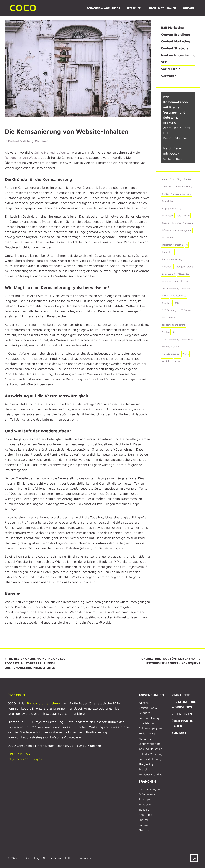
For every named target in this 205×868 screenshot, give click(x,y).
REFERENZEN (182, 714)
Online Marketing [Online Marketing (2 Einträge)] (171, 288)
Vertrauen (42, 141)
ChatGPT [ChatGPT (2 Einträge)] (167, 186)
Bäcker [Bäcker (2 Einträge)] (188, 179)
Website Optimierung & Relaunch (148, 708)
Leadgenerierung (150, 744)
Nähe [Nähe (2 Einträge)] (188, 281)
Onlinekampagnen (150, 728)
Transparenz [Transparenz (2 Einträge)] (188, 339)
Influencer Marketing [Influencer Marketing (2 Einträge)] (182, 223)
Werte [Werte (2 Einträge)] (186, 354)
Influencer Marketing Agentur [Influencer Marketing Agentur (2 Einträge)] (177, 230)
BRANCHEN (147, 781)
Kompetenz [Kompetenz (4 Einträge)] (168, 252)
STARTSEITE (181, 695)
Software (144, 825)
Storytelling (146, 764)
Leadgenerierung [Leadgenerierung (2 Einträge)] (184, 267)
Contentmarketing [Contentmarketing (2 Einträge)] (183, 186)
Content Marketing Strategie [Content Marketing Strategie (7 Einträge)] (176, 194)
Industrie (144, 810)
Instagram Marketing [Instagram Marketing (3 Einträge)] (172, 245)
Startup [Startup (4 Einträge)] (166, 332)
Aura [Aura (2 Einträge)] (164, 179)
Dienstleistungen (149, 789)
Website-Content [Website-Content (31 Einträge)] (171, 347)
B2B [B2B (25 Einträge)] (172, 179)
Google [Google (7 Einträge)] (166, 223)
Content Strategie (175, 48)
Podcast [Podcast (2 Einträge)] (186, 288)
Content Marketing (175, 41)
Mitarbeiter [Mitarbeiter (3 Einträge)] (183, 274)
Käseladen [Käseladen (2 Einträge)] (167, 267)
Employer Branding (151, 774)
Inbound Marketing (150, 749)
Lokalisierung (147, 723)
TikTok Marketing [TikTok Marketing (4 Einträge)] (171, 339)
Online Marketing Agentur (52, 152)
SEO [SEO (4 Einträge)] (177, 303)
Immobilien (145, 804)
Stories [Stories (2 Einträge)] (176, 332)
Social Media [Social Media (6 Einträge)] (168, 317)
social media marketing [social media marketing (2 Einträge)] (174, 325)
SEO (164, 62)
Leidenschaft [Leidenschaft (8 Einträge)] (169, 274)
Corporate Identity (150, 759)
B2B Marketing (172, 27)
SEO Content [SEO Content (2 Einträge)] (186, 310)
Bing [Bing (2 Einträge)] (179, 179)
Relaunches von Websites (23, 158)
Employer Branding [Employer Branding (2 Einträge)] (172, 208)
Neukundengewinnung (178, 55)
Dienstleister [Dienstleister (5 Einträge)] (168, 201)
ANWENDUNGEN (151, 695)
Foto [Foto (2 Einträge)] (179, 216)
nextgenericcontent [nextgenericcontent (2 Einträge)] (172, 281)
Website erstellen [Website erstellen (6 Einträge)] (171, 354)
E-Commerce (147, 794)
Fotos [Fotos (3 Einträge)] (187, 216)
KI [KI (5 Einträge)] (187, 245)
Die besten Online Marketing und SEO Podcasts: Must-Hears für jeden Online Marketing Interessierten (35, 663)
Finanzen (144, 799)
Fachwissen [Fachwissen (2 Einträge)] (168, 216)
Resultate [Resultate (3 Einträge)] (167, 303)
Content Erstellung (21, 141)
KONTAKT (179, 733)
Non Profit (145, 815)
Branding (144, 769)
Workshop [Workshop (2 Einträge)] (167, 361)
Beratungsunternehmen (44, 703)
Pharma (144, 820)
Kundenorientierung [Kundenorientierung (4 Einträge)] (172, 259)
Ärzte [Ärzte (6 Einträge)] (178, 361)
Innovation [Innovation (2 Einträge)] (167, 237)
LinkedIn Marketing (150, 754)
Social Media (171, 69)
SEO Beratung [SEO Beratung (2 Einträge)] (169, 310)
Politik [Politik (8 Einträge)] (165, 296)
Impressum (86, 858)
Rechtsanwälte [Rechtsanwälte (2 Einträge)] (179, 296)
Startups (144, 830)
